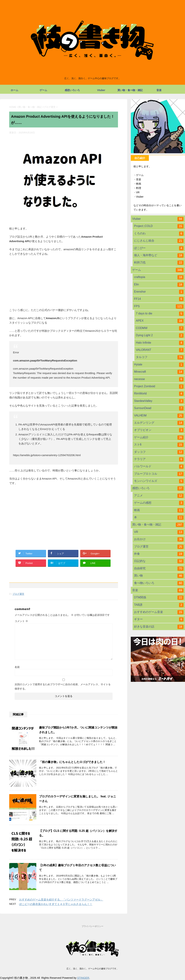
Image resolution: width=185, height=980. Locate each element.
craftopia (159, 277)
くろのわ (159, 234)
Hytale (159, 365)
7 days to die (160, 314)
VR (159, 532)
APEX (160, 321)
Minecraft (159, 372)
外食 (159, 554)
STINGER (83, 978)
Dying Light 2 (160, 336)
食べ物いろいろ (159, 583)
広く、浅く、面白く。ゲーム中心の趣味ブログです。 (92, 969)
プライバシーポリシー (92, 926)
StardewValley (159, 401)
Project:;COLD (159, 226)
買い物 (159, 576)
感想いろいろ (72, 90)
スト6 (159, 445)
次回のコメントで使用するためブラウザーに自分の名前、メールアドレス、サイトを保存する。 (63, 687)
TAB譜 (159, 605)
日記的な (159, 561)
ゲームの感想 (159, 503)
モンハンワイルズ (159, 481)
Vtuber (101, 90)
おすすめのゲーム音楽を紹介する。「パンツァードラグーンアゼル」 (61, 900)
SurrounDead (159, 408)
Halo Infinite (160, 343)
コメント (21, 621)
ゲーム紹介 (159, 438)
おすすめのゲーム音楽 (159, 612)
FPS (159, 306)
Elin (159, 285)
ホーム (14, 90)
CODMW (160, 328)
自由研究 (159, 569)
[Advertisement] (64, 514)
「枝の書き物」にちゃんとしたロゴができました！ (72, 762)
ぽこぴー (159, 248)
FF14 (159, 299)
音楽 (159, 90)
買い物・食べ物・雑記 (130, 90)
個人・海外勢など (159, 255)
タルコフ (160, 357)
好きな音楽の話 (159, 627)
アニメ (159, 496)
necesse (159, 379)
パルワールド (159, 467)
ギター (159, 619)
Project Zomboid (159, 387)
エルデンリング (159, 423)
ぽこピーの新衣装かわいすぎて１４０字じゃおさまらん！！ (56, 904)
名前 (17, 667)
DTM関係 (159, 598)
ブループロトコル (159, 474)
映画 (159, 510)
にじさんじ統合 (159, 241)
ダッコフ (159, 452)
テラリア (159, 459)
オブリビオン (159, 430)
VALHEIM (159, 416)
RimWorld (159, 394)
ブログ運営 (18, 594)
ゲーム (43, 90)
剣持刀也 (159, 263)
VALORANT (160, 350)
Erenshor (159, 292)
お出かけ (159, 539)
